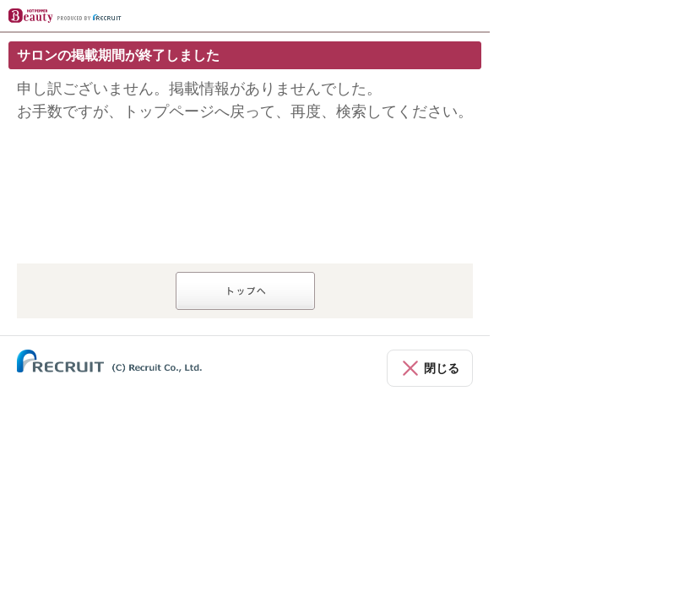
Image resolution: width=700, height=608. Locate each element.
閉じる (442, 368)
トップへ (245, 291)
